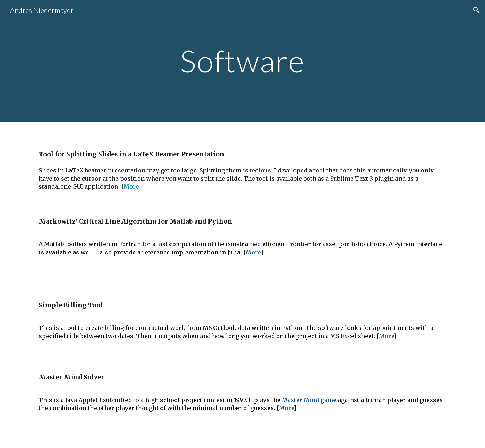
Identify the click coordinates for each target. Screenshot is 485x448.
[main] (242, 61)
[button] (476, 10)
